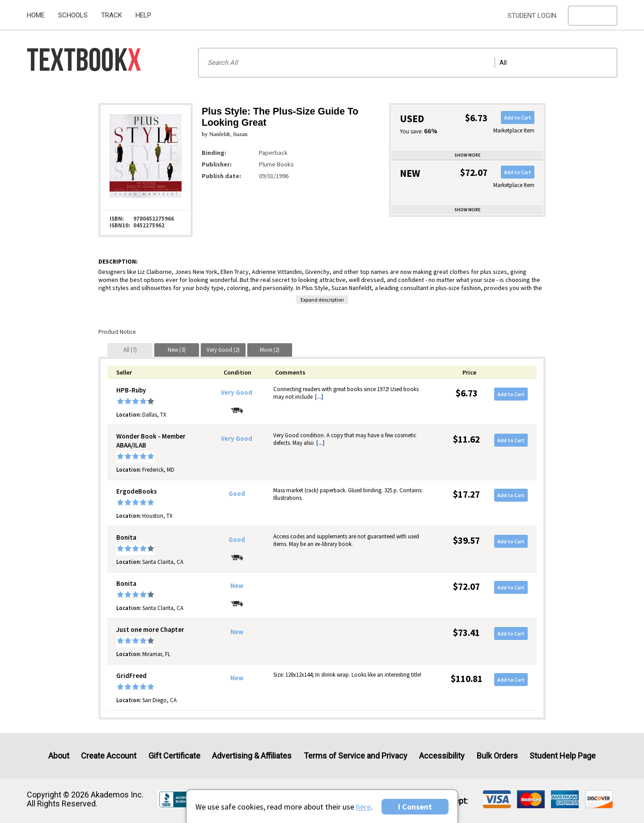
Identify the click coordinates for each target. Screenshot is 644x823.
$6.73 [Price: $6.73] (467, 393)
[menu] (593, 16)
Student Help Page (563, 756)
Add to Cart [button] (518, 117)
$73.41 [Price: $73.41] (466, 633)
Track (112, 15)
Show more (467, 155)
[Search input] (408, 63)
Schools (73, 15)
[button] (593, 16)
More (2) (270, 350)
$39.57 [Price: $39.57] (466, 540)
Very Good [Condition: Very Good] (237, 392)
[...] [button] (319, 397)
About (59, 756)
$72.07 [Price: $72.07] (466, 586)
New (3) (177, 350)
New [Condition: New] (237, 586)
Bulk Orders (497, 756)
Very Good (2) (223, 350)
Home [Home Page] (36, 15)
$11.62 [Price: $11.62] (466, 439)
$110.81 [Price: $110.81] (467, 679)
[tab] (130, 350)
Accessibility (442, 756)
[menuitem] (39, 12)
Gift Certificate (174, 756)
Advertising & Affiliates (252, 756)
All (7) (130, 350)
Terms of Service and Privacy (356, 756)
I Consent (415, 807)
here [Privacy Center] (363, 807)
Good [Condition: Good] (237, 494)
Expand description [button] (322, 300)
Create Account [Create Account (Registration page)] (109, 756)
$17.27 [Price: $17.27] (466, 494)
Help (143, 15)
